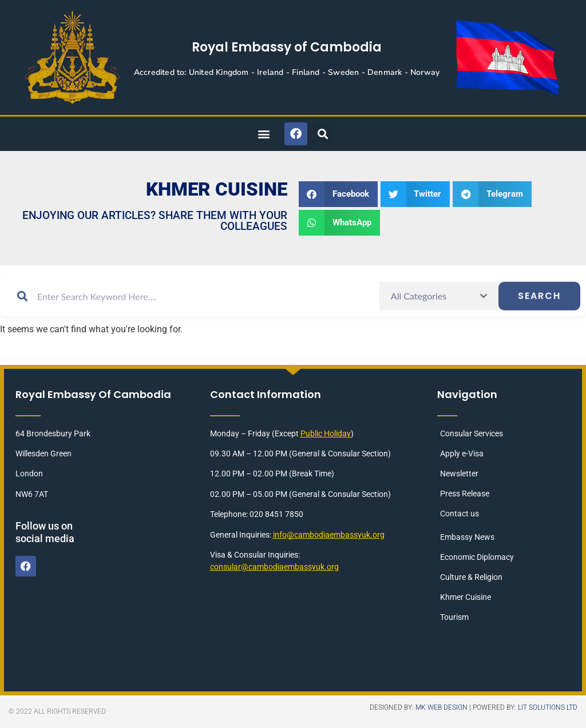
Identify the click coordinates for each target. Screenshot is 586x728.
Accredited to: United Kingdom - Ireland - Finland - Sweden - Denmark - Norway (287, 72)
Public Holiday (326, 433)
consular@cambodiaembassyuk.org (274, 567)
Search (539, 307)
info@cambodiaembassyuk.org (329, 535)
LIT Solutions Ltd (548, 707)
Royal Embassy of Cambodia (287, 47)
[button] (264, 134)
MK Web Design (442, 707)
